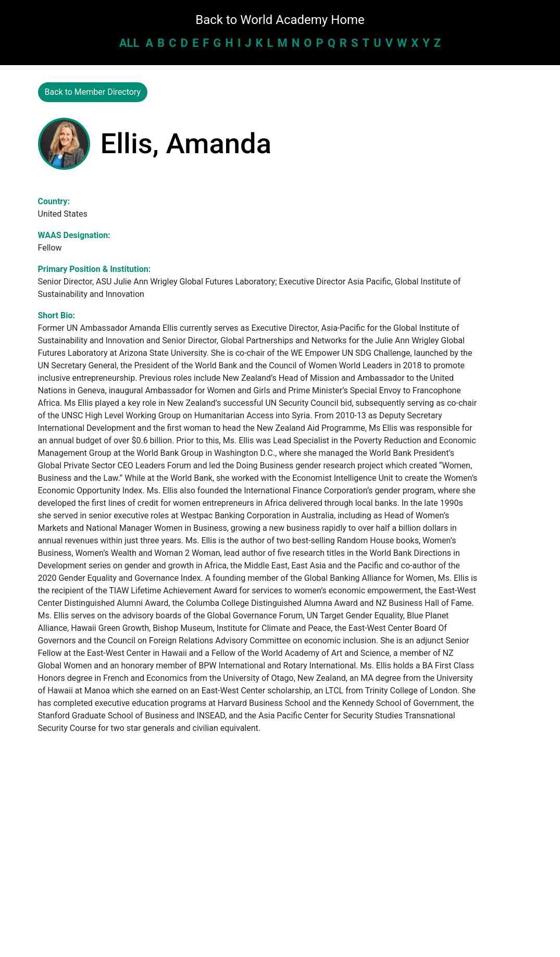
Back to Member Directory (93, 92)
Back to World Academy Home (280, 20)
